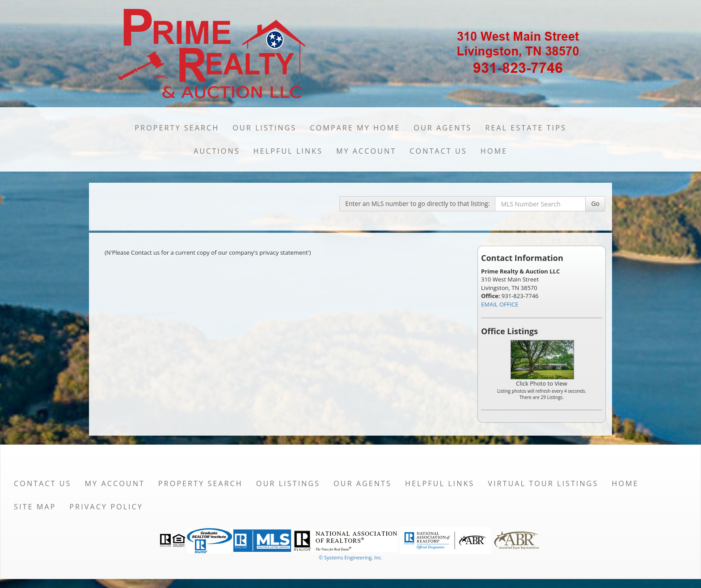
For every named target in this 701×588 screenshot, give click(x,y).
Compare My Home (355, 128)
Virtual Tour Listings (543, 483)
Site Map (35, 507)
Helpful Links (288, 151)
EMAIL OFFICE (500, 304)
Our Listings (264, 128)
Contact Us (438, 151)
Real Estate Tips (526, 128)
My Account (366, 151)
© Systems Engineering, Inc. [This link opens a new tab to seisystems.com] (350, 557)
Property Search (177, 128)
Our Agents (443, 128)
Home (494, 151)
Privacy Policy (106, 507)
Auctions (217, 151)
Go (595, 204)
